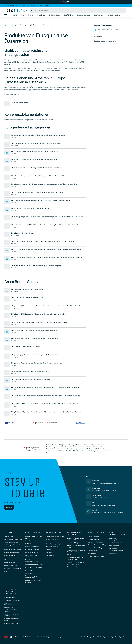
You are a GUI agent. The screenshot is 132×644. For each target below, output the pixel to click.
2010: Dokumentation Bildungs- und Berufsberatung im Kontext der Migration (36, 266)
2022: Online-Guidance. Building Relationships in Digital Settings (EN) (34, 160)
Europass (82, 87)
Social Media (97, 495)
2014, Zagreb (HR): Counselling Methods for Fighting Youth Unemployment (35, 355)
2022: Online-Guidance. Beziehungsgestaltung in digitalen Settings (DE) (35, 151)
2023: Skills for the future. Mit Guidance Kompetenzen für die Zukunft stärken (36, 143)
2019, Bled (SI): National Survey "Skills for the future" (28, 290)
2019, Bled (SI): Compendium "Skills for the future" (28, 298)
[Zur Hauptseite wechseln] (66, 2)
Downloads (96, 488)
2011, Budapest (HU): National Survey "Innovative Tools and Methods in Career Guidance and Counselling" (46, 396)
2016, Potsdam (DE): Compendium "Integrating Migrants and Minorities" (35, 330)
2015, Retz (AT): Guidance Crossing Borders (25, 347)
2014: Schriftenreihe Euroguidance (22, 233)
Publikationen (105, 481)
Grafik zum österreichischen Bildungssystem (49, 60)
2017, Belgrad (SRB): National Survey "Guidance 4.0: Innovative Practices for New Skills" (40, 322)
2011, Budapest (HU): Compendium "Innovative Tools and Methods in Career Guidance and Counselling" (45, 388)
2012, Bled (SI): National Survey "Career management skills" (31, 379)
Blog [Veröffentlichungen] (94, 503)
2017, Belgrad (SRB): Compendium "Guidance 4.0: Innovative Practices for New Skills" (39, 314)
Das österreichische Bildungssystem (106, 41)
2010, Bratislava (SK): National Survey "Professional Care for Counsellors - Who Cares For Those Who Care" (46, 412)
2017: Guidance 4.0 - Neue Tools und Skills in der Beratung (30, 209)
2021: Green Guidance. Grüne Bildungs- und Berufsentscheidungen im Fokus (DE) (38, 168)
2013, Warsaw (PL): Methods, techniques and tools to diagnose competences (36, 363)
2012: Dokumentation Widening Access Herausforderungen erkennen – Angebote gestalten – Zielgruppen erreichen (47, 250)
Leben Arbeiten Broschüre (19, 103)
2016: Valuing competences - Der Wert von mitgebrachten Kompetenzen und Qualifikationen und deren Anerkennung (47, 217)
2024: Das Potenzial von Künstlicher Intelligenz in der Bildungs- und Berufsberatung (38, 135)
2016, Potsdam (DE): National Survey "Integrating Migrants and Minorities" (35, 339)
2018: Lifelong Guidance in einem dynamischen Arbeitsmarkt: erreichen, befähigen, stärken (41, 200)
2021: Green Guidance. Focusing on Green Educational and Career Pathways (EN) (38, 176)
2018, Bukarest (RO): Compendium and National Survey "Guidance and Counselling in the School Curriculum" (47, 306)
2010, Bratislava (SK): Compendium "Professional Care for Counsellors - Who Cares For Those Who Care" (45, 404)
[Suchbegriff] (78, 11)
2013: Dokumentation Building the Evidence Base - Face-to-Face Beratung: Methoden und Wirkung (43, 241)
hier (28, 68)
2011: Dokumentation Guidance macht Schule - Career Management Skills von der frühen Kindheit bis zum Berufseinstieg (47, 258)
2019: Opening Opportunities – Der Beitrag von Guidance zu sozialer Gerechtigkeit (38, 192)
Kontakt (95, 510)
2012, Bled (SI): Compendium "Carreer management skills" (30, 371)
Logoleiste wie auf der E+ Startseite (107, 30)
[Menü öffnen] (6, 15)
